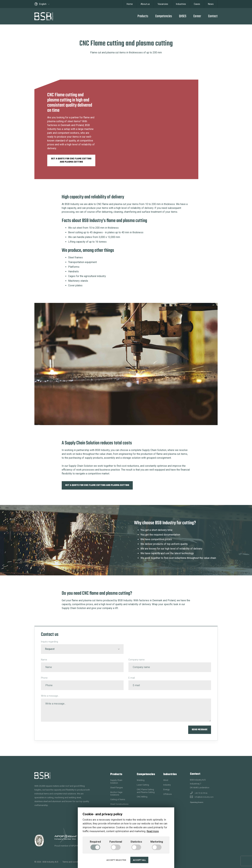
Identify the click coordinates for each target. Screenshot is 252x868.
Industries (181, 4)
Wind (166, 780)
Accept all (139, 860)
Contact (213, 16)
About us (145, 4)
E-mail (132, 678)
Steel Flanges (117, 788)
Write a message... (50, 696)
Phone (44, 678)
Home (130, 4)
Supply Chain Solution (116, 782)
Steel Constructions (119, 804)
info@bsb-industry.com (204, 797)
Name (44, 660)
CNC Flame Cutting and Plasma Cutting (146, 791)
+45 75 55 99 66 (201, 793)
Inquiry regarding (50, 642)
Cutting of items (118, 799)
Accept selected (116, 860)
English (42, 4)
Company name (137, 660)
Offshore (167, 794)
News (211, 4)
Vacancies (163, 4)
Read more (153, 831)
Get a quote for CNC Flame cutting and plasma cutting (71, 160)
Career (197, 16)
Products (143, 16)
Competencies (164, 16)
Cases (197, 4)
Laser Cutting (143, 785)
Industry (167, 785)
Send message (200, 730)
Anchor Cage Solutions (116, 794)
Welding (141, 780)
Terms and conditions (73, 862)
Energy (166, 789)
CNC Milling (142, 797)
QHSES (183, 16)
